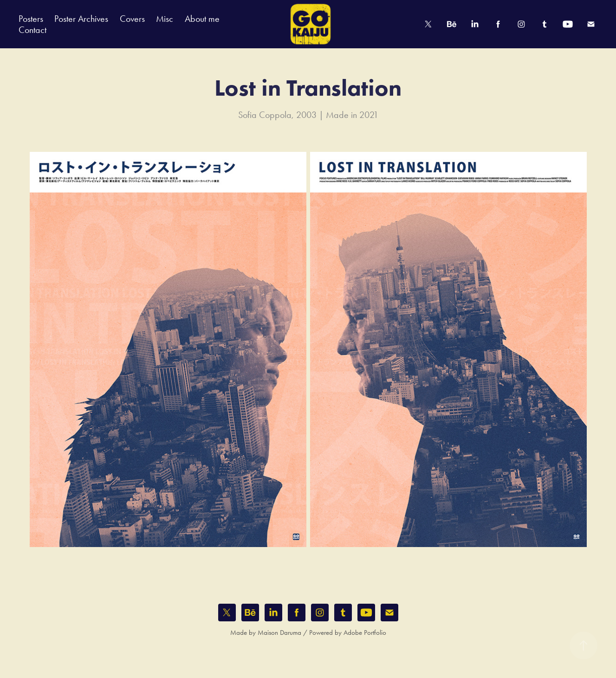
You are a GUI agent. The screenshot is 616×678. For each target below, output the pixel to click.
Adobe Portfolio (365, 632)
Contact (32, 30)
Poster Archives (81, 19)
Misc (165, 19)
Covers (132, 19)
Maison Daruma (279, 632)
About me (202, 19)
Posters (31, 19)
